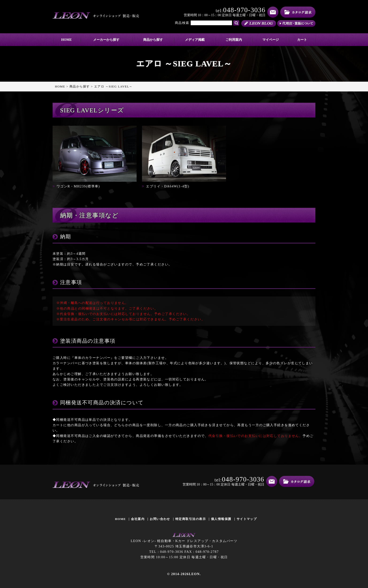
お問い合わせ (160, 519)
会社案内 (138, 519)
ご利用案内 (234, 40)
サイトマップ (247, 519)
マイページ (271, 40)
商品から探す (153, 40)
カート (302, 40)
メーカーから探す (106, 40)
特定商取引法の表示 (191, 519)
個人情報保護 (221, 519)
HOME (67, 40)
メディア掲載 (195, 40)
